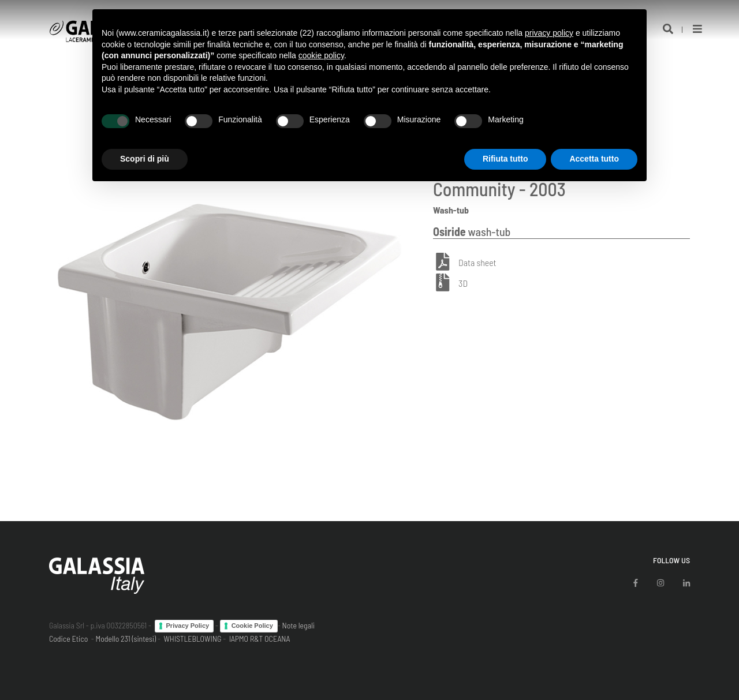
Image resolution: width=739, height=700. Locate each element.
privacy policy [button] (549, 33)
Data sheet (477, 262)
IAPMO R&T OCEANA (260, 639)
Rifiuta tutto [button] (505, 159)
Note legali (298, 625)
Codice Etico (68, 639)
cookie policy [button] (321, 55)
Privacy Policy (188, 626)
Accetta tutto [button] (594, 159)
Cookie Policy (252, 626)
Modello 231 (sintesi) (126, 639)
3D (463, 283)
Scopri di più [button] (145, 159)
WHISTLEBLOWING (192, 639)
